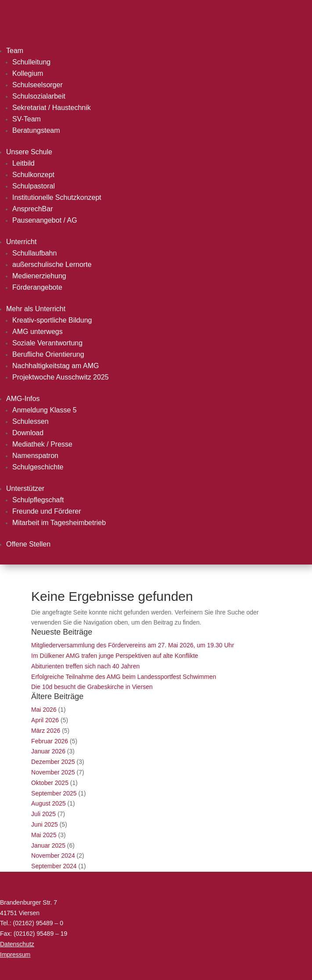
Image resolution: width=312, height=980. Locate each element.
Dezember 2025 (53, 762)
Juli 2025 (43, 814)
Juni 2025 (45, 824)
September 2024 (54, 866)
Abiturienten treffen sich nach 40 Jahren (85, 666)
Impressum (15, 955)
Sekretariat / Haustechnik (52, 108)
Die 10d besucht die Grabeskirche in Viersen (92, 687)
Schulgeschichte (38, 467)
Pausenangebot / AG (45, 220)
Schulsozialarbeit (39, 96)
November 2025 (53, 772)
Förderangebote (37, 287)
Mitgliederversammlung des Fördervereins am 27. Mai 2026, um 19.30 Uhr (133, 645)
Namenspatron (35, 456)
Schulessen (30, 421)
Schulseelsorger (38, 85)
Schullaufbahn (34, 253)
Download (28, 433)
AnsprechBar (33, 209)
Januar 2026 (48, 751)
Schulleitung (31, 62)
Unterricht (21, 242)
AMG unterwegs (38, 332)
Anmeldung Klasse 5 (45, 410)
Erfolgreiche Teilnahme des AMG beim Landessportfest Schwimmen (124, 677)
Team (15, 51)
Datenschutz (17, 944)
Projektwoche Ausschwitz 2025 (61, 377)
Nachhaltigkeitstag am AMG (56, 366)
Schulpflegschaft (38, 500)
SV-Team (27, 119)
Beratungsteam (36, 130)
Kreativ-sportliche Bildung (52, 320)
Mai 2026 (44, 710)
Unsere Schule (29, 152)
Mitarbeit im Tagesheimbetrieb (59, 523)
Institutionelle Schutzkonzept (57, 197)
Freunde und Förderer (47, 511)
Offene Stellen (28, 544)
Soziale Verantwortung (47, 343)
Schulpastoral (34, 186)
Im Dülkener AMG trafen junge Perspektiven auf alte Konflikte (115, 656)
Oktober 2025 (50, 783)
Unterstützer (25, 488)
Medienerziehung (39, 276)
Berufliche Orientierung (48, 354)
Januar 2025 (48, 845)
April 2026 (45, 720)
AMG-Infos (23, 399)
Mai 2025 (44, 835)
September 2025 (54, 793)
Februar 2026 (50, 741)
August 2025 (48, 803)
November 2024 (53, 856)
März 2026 (46, 731)
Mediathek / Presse (42, 444)
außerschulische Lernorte (52, 265)
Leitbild (23, 163)
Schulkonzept (33, 175)
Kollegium (28, 73)
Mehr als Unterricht (36, 309)
